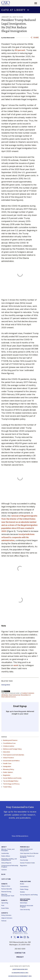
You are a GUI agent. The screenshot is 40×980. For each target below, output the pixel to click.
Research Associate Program (27, 906)
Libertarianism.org (20, 969)
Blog (3, 875)
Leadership (5, 853)
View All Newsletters (20, 836)
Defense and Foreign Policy (12, 749)
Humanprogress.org (20, 973)
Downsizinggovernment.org (20, 976)
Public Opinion (8, 772)
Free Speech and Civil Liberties (14, 755)
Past (3, 906)
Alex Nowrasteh (9, 38)
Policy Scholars (6, 915)
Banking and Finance (10, 740)
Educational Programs (25, 900)
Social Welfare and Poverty (12, 778)
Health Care (7, 763)
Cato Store (6, 879)
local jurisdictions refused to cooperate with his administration (18, 537)
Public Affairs (6, 856)
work (16, 665)
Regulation (7, 775)
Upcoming (5, 903)
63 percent (20, 50)
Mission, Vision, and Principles (8, 850)
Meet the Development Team (8, 895)
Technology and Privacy (11, 784)
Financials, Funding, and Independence (9, 860)
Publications (25, 882)
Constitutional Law (9, 743)
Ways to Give (6, 886)
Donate (4, 884)
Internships (24, 903)
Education (7, 752)
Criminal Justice (9, 746)
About (4, 847)
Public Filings (24, 889)
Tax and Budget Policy (11, 781)
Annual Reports (6, 863)
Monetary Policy (9, 769)
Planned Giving (6, 892)
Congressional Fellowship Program (10, 866)
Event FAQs (5, 908)
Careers (4, 870)
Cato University (25, 910)
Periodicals (25, 847)
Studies (23, 892)
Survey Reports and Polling (29, 895)
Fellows (4, 921)
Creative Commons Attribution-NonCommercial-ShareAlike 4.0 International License (18, 695)
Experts (5, 913)
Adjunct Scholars (7, 918)
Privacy (20, 957)
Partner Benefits (7, 889)
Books (22, 884)
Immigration (7, 766)
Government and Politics (11, 761)
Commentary (24, 887)
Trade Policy (7, 787)
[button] (20, 10)
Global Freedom (8, 758)
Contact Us (20, 953)
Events (4, 901)
